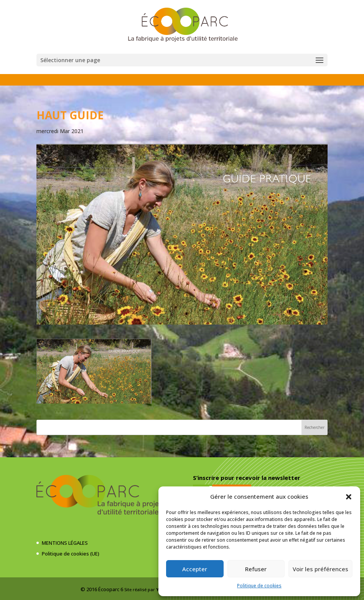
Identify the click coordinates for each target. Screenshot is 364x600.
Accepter (195, 569)
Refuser (256, 569)
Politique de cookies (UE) (71, 554)
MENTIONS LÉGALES (65, 543)
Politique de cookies (259, 586)
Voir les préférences (320, 569)
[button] (349, 497)
